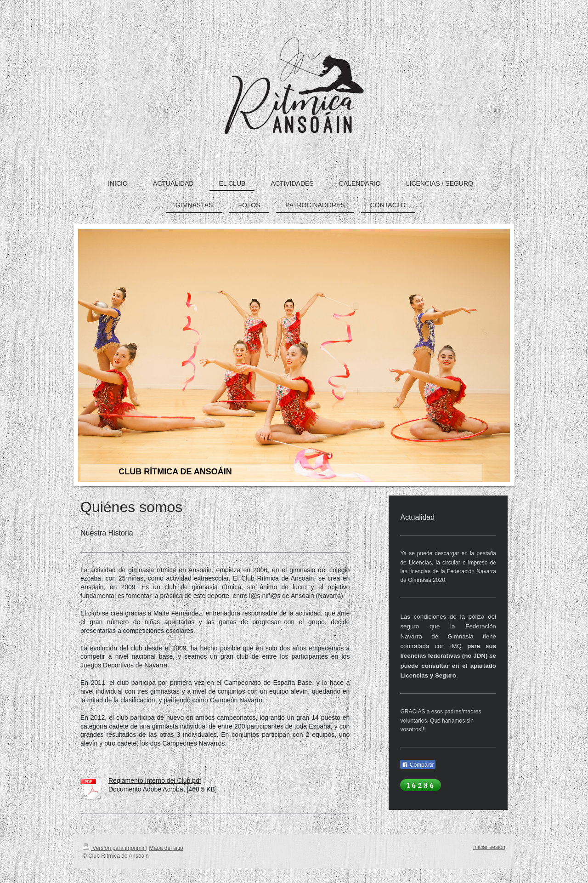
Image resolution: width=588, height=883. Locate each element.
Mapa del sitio (166, 848)
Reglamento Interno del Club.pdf (155, 780)
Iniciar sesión (489, 847)
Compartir (418, 765)
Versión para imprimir (114, 848)
